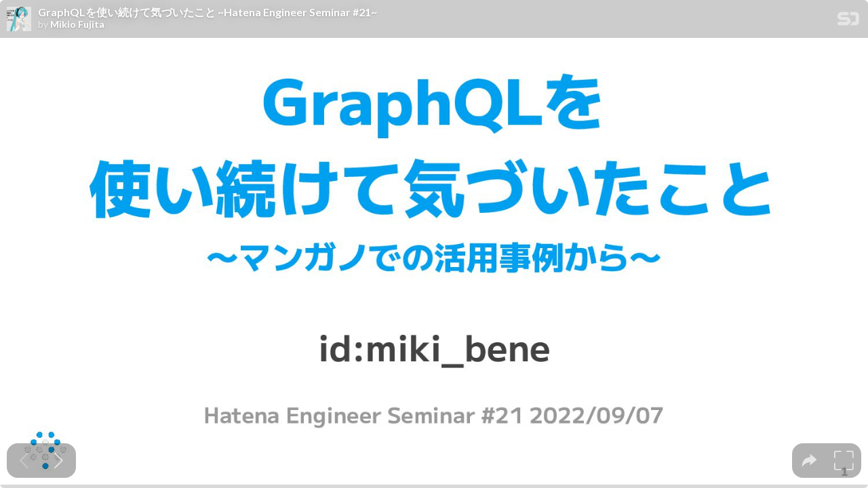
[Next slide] (59, 461)
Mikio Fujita (77, 24)
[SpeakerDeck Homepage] (848, 21)
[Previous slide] (24, 461)
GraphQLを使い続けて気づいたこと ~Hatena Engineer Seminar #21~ (208, 12)
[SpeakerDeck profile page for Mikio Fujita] (19, 20)
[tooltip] (809, 461)
